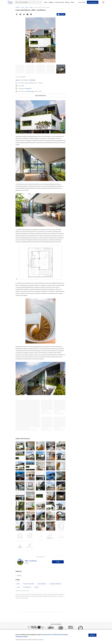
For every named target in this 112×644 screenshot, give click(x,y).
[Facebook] (17, 14)
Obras (46, 2)
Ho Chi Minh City (27, 587)
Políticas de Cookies (22, 637)
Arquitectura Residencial (55, 584)
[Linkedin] (24, 14)
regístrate (41, 640)
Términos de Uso (47, 635)
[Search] (30, 2)
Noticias (67, 2)
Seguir (58, 562)
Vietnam (33, 80)
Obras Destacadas (42, 584)
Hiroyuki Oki (28, 88)
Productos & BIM (59, 2)
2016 (22, 86)
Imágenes (51, 2)
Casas (17, 80)
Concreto (19, 576)
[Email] (27, 14)
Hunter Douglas (30, 91)
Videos (72, 2)
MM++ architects (29, 83)
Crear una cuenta (93, 2)
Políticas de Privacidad (60, 635)
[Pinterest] (31, 14)
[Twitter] (20, 14)
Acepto (92, 635)
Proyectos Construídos (29, 584)
